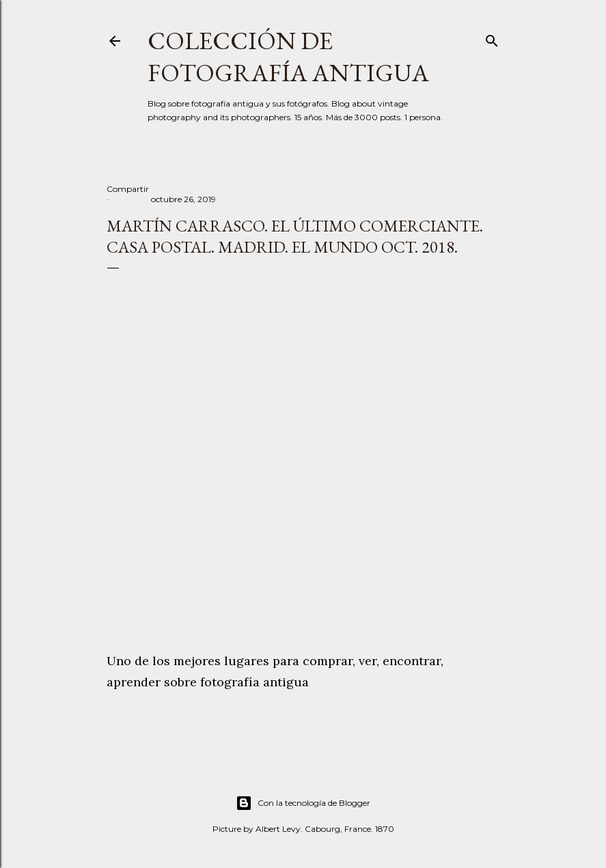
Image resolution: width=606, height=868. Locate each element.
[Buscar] (492, 38)
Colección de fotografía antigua (288, 57)
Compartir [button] (128, 189)
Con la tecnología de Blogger (303, 803)
